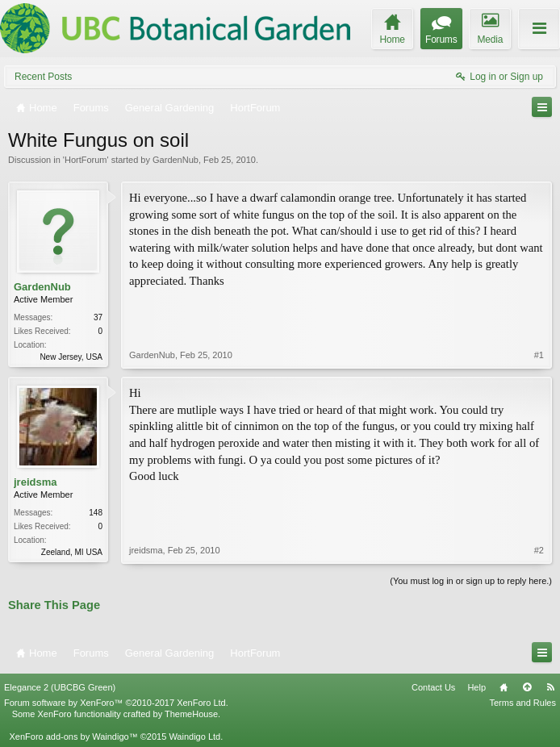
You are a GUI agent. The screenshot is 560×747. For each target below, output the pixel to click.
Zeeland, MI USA (72, 552)
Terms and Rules (522, 703)
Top (527, 687)
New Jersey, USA (71, 357)
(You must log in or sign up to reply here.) (471, 581)
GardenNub (176, 160)
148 (96, 513)
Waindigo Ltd (194, 737)
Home (504, 687)
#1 (539, 355)
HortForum (86, 160)
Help (476, 687)
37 (98, 317)
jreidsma (35, 482)
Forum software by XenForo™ (116, 703)
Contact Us (433, 687)
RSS (550, 687)
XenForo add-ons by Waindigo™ (73, 737)
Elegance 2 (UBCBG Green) (60, 687)
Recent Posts (43, 77)
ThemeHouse (191, 714)
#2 (539, 550)
